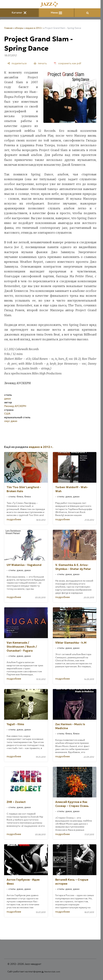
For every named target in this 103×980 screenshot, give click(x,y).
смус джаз (11, 421)
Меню (56, 13)
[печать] (40, 63)
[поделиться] (17, 63)
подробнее (14, 519)
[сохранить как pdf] (68, 63)
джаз (7, 399)
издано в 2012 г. (34, 28)
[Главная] (50, 4)
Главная (8, 28)
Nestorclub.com (52, 972)
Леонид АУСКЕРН (15, 406)
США (7, 414)
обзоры (19, 28)
